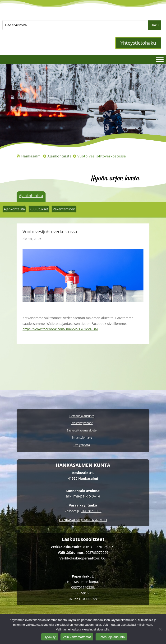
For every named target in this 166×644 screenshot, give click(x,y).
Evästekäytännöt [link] (82, 423)
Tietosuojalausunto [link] (82, 416)
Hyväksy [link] (50, 637)
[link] (32, 156)
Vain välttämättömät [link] (77, 637)
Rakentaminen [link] (64, 209)
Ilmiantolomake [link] (82, 438)
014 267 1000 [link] (91, 511)
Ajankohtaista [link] (31, 196)
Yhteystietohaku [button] (138, 43)
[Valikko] (160, 59)
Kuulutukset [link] (39, 209)
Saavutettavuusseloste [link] (82, 431)
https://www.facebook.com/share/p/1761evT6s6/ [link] (60, 329)
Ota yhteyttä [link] (82, 445)
